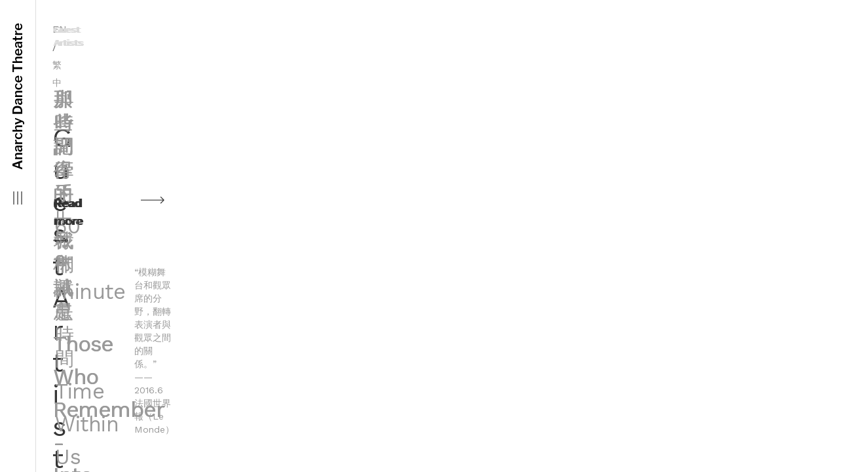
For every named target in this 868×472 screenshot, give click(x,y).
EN (526, 29)
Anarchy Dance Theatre (18, 96)
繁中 (553, 29)
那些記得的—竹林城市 (697, 86)
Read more (641, 206)
